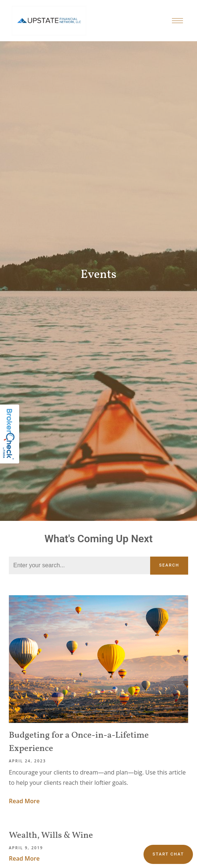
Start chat (168, 854)
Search (169, 565)
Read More (24, 801)
